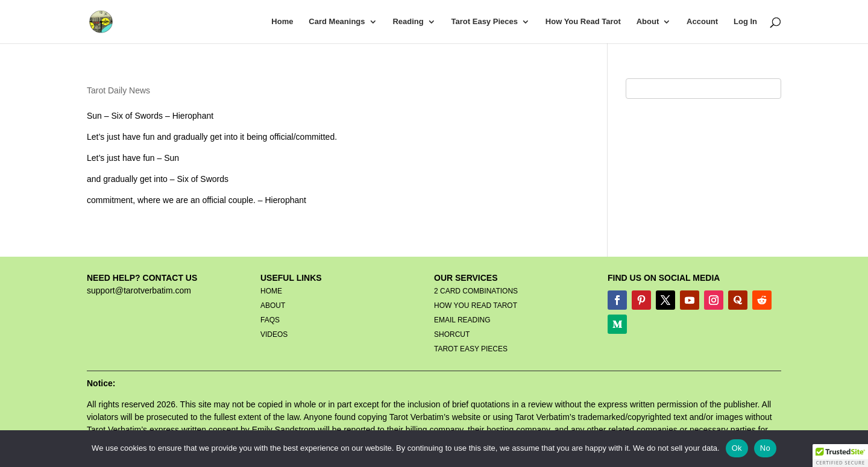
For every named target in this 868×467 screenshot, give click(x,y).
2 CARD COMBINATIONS (476, 291)
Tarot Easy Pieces (485, 22)
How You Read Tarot (583, 22)
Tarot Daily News (118, 90)
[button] (840, 456)
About (648, 22)
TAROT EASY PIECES (471, 349)
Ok (737, 448)
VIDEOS (274, 334)
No (765, 448)
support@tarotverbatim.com (139, 290)
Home (282, 22)
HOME (271, 291)
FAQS (270, 320)
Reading (408, 22)
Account (702, 22)
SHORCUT (452, 334)
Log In (745, 22)
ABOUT (273, 306)
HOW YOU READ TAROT (476, 306)
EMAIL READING (462, 320)
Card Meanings (337, 22)
